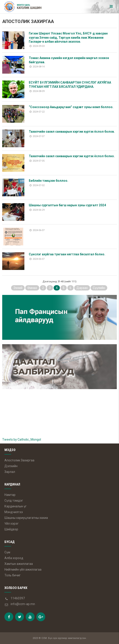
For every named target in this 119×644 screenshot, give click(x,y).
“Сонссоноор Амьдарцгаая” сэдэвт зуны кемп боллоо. (71, 107)
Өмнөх (32, 288)
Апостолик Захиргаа (19, 460)
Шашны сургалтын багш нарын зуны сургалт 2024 (67, 205)
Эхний (18, 288)
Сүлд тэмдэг (14, 501)
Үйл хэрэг (12, 524)
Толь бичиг (13, 575)
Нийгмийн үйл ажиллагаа (23, 569)
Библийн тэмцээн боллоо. (49, 181)
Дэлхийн (11, 466)
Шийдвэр (11, 529)
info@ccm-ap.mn (23, 604)
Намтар (10, 495)
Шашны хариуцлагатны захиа (26, 518)
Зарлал (10, 472)
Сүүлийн (99, 288)
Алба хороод (14, 558)
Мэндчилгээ (14, 512)
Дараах (82, 288)
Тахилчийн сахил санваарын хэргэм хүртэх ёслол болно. (72, 156)
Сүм (7, 552)
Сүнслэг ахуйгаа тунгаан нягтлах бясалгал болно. (67, 254)
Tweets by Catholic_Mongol (22, 440)
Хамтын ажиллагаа (19, 564)
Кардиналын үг (16, 506)
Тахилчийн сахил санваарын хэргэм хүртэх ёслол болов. (72, 132)
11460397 (18, 598)
